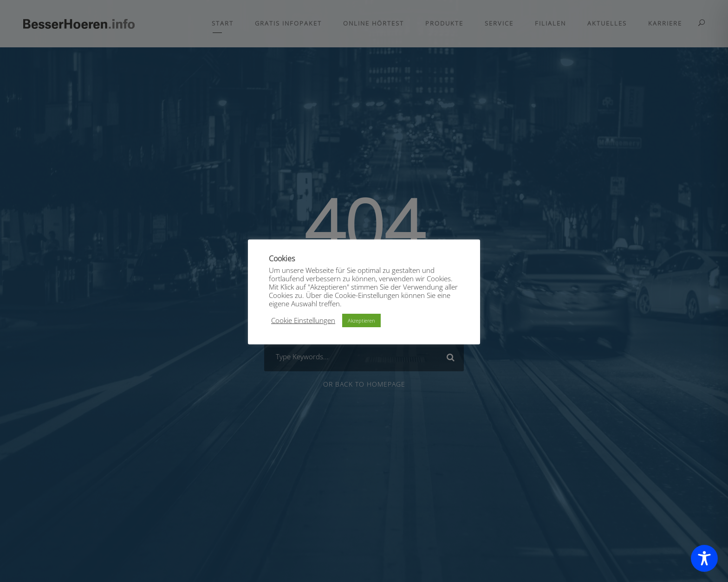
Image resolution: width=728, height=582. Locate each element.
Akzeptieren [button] (361, 320)
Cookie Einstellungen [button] (303, 320)
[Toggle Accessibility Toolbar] (704, 558)
